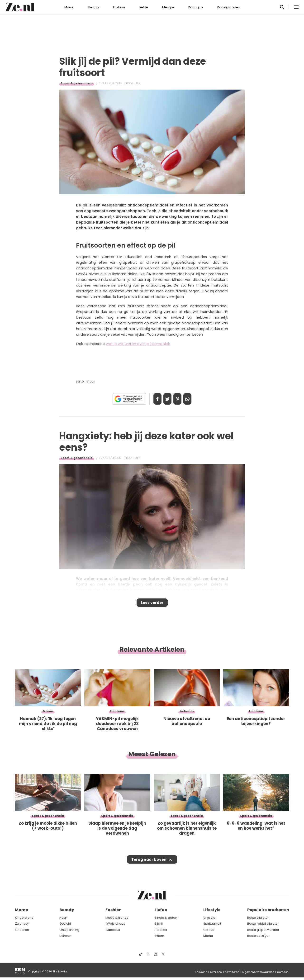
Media (208, 936)
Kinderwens (24, 918)
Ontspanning (69, 930)
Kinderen (22, 930)
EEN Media (60, 971)
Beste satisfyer (259, 936)
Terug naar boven (149, 864)
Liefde (144, 7)
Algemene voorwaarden (258, 972)
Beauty (94, 7)
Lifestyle (168, 7)
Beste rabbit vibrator (263, 924)
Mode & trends (117, 918)
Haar (63, 918)
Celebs (209, 930)
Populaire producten (268, 910)
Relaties (161, 930)
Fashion (119, 7)
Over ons (216, 972)
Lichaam (66, 936)
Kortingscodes (229, 7)
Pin (179, 399)
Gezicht (65, 924)
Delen (152, 399)
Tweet (166, 399)
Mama (69, 7)
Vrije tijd (209, 918)
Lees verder (152, 604)
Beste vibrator (258, 918)
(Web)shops (115, 924)
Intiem (159, 936)
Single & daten (166, 918)
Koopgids (196, 7)
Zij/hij (159, 924)
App (192, 399)
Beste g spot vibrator (263, 930)
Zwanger (22, 924)
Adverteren (232, 972)
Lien (138, 83)
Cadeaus (113, 930)
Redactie (201, 972)
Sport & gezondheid (77, 83)
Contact (282, 972)
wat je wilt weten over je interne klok (138, 344)
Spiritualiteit (212, 924)
